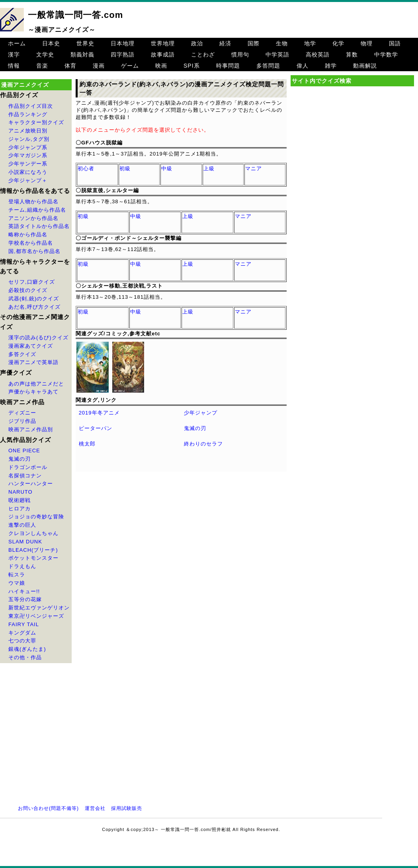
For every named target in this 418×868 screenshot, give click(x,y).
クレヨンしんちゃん (33, 533)
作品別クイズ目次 (31, 106)
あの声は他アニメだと (36, 384)
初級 (125, 168)
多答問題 (268, 66)
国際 (254, 43)
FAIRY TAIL (24, 624)
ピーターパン (96, 428)
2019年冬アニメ (99, 413)
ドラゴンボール (28, 467)
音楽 (42, 66)
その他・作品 (25, 657)
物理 (367, 43)
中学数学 (386, 54)
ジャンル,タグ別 (29, 139)
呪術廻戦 (20, 500)
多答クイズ (22, 354)
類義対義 (82, 54)
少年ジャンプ (201, 413)
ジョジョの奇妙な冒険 (36, 517)
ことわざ (203, 54)
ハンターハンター (31, 484)
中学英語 (277, 54)
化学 (338, 43)
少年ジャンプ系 (28, 147)
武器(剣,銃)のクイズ (34, 299)
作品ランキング (28, 114)
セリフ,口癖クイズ (32, 282)
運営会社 (95, 808)
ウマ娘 (17, 583)
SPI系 (192, 66)
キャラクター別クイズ (36, 122)
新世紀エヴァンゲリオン (39, 608)
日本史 (51, 43)
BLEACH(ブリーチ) (33, 550)
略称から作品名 (28, 235)
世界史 (85, 43)
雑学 (331, 66)
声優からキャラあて (33, 392)
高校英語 (318, 54)
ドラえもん (22, 566)
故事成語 (163, 54)
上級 (209, 168)
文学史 (45, 54)
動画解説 (365, 66)
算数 (352, 54)
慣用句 (240, 54)
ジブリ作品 (22, 421)
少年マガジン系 (28, 155)
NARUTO (21, 492)
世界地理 (163, 43)
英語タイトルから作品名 (39, 226)
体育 (70, 66)
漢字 (14, 54)
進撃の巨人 (22, 525)
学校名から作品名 (31, 243)
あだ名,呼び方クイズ (34, 307)
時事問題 (228, 66)
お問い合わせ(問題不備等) (48, 808)
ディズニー (22, 413)
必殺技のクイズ (28, 290)
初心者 (86, 168)
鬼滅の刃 (20, 459)
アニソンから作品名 (33, 218)
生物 (282, 43)
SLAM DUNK (25, 542)
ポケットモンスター (33, 558)
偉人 (303, 66)
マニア (254, 168)
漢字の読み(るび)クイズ (38, 338)
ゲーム (130, 66)
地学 (310, 43)
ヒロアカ (20, 509)
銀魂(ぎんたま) (27, 649)
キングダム (22, 633)
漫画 (99, 66)
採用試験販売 (127, 808)
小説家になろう (28, 172)
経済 (225, 43)
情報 (14, 66)
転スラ (17, 575)
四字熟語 (123, 54)
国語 (395, 43)
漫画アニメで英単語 (33, 362)
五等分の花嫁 (25, 599)
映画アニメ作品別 (31, 429)
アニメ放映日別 (28, 131)
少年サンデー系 (28, 164)
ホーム (17, 43)
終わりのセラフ (203, 444)
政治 (197, 43)
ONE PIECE (24, 451)
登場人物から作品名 (33, 201)
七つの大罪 (22, 641)
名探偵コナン (25, 476)
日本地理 (123, 43)
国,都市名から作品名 (34, 251)
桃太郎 (87, 444)
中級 (167, 168)
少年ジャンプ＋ (28, 180)
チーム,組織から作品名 (37, 210)
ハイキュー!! (24, 591)
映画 (161, 66)
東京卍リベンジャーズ (36, 616)
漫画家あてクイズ (31, 346)
